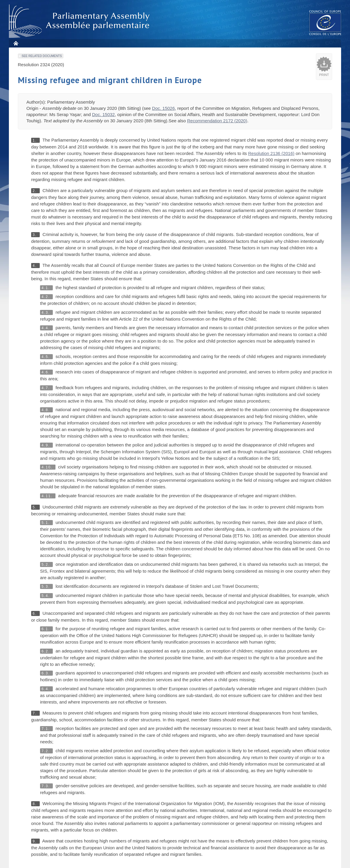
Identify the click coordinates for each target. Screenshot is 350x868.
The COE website (325, 22)
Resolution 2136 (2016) (271, 153)
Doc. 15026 (164, 108)
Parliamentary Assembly (80, 21)
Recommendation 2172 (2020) (217, 121)
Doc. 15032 (103, 114)
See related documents (42, 56)
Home (16, 43)
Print (324, 75)
